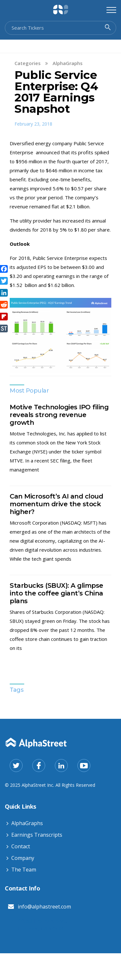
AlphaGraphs (68, 63)
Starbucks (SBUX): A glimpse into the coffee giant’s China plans (56, 593)
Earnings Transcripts (37, 835)
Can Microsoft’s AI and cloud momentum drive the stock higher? (56, 504)
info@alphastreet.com (44, 907)
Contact (21, 846)
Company (23, 858)
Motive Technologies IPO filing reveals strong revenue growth (59, 415)
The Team (24, 870)
